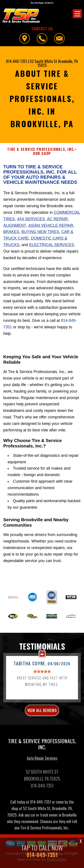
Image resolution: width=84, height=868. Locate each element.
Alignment (15, 227)
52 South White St (44, 61)
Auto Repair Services (42, 760)
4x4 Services (31, 221)
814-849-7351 (17, 61)
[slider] (42, 674)
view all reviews (42, 712)
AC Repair (57, 221)
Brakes (11, 234)
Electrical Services (52, 247)
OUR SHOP (42, 156)
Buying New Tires (40, 234)
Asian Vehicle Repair (51, 227)
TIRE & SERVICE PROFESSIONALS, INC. (41, 152)
